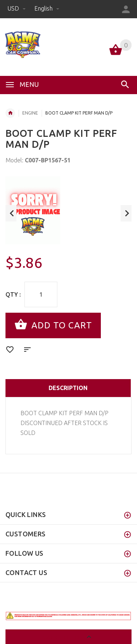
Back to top (68, 638)
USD (17, 8)
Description (68, 388)
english (47, 8)
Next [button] (126, 213)
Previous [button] (11, 213)
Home (10, 113)
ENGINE (30, 113)
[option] (68, 210)
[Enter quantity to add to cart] (41, 294)
